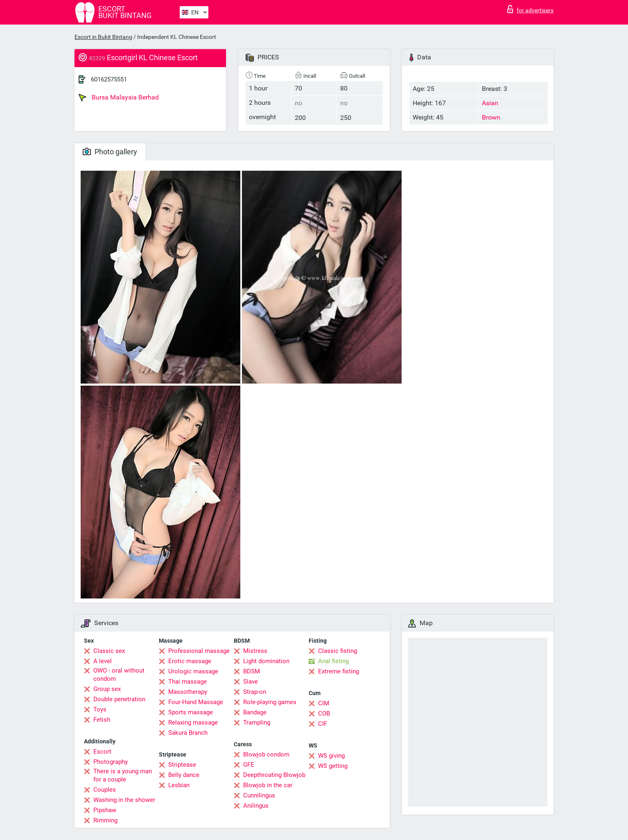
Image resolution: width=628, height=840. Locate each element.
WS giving (331, 756)
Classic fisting (338, 651)
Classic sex (109, 651)
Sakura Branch (188, 733)
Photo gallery (110, 152)
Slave (251, 682)
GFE (249, 765)
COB (324, 714)
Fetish (102, 720)
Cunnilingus (259, 795)
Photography (111, 762)
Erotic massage (190, 661)
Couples (105, 790)
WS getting (333, 766)
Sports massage (191, 712)
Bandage (255, 712)
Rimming (105, 820)
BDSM (252, 671)
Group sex (107, 689)
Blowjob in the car (268, 785)
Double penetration (119, 699)
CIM (324, 703)
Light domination (266, 661)
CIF (323, 724)
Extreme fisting (339, 671)
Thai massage (187, 682)
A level (103, 661)
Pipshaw (105, 810)
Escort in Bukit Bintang (103, 37)
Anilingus (256, 806)
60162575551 (109, 79)
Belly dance (184, 775)
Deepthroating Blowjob (274, 775)
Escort (102, 752)
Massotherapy (188, 692)
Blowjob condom (266, 754)
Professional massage (199, 651)
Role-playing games (270, 702)
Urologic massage (193, 671)
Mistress (255, 651)
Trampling (257, 723)
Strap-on (255, 692)
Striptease (182, 765)
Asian (490, 103)
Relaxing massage (193, 723)
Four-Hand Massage (196, 702)
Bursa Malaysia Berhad (119, 97)
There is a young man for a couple (123, 775)
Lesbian (179, 785)
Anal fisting (333, 661)
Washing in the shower (124, 800)
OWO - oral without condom (119, 675)
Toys (100, 709)
